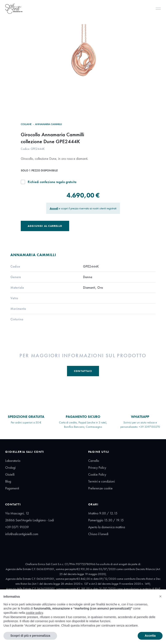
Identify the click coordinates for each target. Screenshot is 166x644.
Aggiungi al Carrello (45, 226)
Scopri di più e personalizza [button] (30, 636)
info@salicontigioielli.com (22, 534)
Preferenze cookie (100, 488)
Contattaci (83, 371)
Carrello (94, 461)
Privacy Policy (97, 468)
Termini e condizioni (101, 481)
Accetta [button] (150, 636)
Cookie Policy (97, 474)
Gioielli (10, 474)
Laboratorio (13, 461)
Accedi (54, 208)
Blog (8, 481)
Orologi (10, 468)
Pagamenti (12, 488)
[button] (160, 596)
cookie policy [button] (34, 613)
